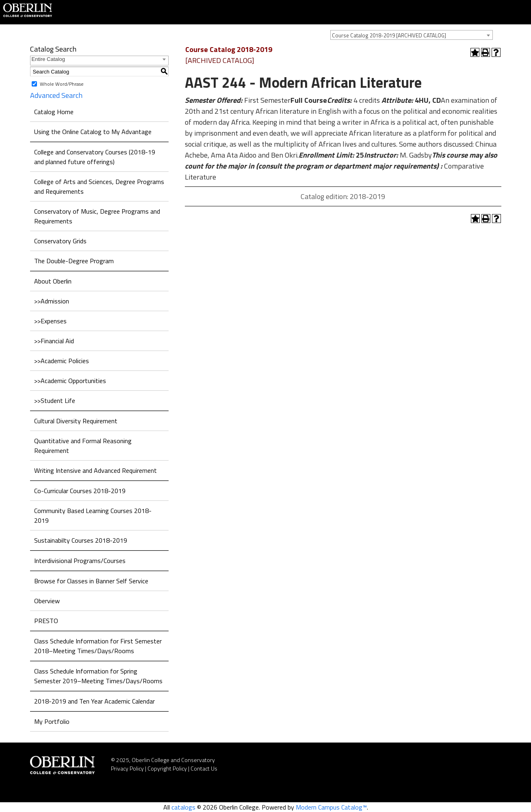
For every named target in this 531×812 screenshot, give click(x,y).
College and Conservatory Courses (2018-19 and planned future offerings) (95, 157)
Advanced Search (56, 95)
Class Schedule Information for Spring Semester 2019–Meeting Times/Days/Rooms (98, 676)
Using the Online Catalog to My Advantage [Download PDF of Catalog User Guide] (93, 132)
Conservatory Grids (60, 241)
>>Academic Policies (62, 361)
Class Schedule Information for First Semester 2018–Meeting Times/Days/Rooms (98, 646)
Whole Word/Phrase (62, 84)
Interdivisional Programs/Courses (80, 561)
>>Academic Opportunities (70, 381)
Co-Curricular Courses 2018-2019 (80, 491)
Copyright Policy (167, 768)
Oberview (47, 601)
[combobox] (412, 35)
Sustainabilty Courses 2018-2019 (81, 540)
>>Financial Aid (54, 341)
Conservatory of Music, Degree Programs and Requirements (97, 216)
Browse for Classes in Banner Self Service (91, 581)
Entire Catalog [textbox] (48, 59)
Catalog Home (54, 112)
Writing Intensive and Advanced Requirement (95, 470)
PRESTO (46, 621)
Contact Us (204, 768)
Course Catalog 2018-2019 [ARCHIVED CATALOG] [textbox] (389, 35)
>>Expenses (50, 321)
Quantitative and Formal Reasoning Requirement (83, 446)
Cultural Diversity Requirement (76, 421)
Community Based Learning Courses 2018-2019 (93, 515)
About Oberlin (53, 281)
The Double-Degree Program (74, 261)
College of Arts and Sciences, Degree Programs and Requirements (99, 186)
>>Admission (52, 301)
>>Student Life (55, 401)
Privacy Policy (127, 768)
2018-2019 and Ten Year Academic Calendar (94, 701)
